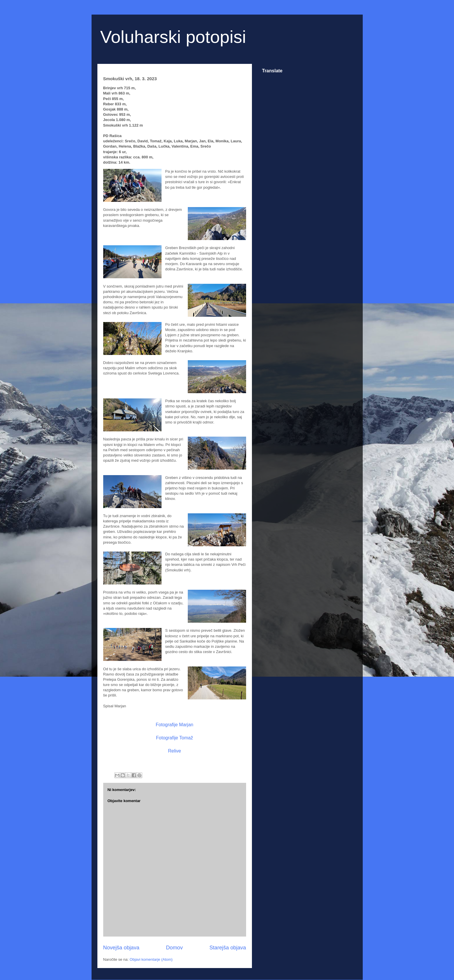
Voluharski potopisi (173, 37)
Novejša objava (121, 948)
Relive (174, 751)
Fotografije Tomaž (175, 738)
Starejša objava (228, 948)
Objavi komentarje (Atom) (151, 959)
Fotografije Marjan (175, 725)
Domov (174, 948)
